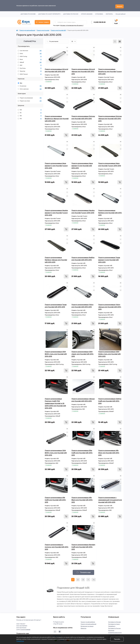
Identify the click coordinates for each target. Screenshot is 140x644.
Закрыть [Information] (120, 5)
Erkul (30, 52)
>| (94, 578)
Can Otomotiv (30, 49)
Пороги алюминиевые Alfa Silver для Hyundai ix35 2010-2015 (109, 451)
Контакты (109, 12)
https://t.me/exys (60, 630)
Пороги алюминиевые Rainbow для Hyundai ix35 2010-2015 (110, 211)
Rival (30, 58)
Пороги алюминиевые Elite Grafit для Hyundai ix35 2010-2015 (82, 451)
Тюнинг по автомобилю (88, 620)
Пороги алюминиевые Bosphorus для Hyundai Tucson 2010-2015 (110, 70)
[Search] (55, 21)
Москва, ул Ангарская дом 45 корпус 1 (72, 24)
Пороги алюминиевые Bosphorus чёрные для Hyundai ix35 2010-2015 (57, 117)
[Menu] (42, 21)
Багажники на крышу (87, 625)
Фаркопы (83, 627)
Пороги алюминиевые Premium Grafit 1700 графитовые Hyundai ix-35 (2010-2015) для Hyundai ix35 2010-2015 (55, 402)
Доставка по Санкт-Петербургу (49, 12)
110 (30, 111)
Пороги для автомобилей (27, 29)
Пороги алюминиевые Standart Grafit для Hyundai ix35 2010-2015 (83, 545)
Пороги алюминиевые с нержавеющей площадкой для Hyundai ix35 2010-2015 (110, 498)
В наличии (30, 85)
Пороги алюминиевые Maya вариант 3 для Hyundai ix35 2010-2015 (82, 164)
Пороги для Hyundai (43, 29)
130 (30, 114)
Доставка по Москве (28, 12)
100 (30, 108)
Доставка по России (71, 12)
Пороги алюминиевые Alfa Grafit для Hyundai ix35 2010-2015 (55, 498)
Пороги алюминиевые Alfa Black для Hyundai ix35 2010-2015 (82, 498)
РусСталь (30, 67)
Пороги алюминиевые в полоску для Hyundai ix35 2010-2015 (57, 545)
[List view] (115, 40)
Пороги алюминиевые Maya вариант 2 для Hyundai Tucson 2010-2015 (56, 164)
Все (20, 82)
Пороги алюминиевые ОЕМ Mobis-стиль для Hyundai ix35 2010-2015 (109, 352)
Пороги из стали (30, 99)
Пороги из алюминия (30, 97)
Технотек (30, 70)
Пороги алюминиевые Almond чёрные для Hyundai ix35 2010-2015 (83, 70)
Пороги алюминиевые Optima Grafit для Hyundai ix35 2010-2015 (110, 400)
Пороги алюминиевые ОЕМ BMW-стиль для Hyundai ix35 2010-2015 (56, 352)
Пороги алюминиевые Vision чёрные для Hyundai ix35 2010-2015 (110, 305)
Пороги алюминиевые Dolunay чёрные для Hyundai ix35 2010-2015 (110, 117)
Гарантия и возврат (114, 633)
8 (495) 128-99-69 (100, 21)
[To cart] (66, 87)
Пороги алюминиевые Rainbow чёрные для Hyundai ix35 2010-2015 (56, 258)
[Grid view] (120, 40)
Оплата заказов (87, 12)
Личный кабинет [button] (121, 12)
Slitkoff (30, 61)
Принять (117, 639)
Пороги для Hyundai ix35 (58, 29)
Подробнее (20, 641)
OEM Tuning (30, 55)
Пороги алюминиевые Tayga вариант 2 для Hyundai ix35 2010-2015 (109, 258)
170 (30, 117)
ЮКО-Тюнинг (30, 73)
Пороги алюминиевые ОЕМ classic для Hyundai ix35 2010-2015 (83, 352)
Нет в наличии (30, 88)
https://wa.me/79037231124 (55, 630)
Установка (99, 12)
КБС (30, 64)
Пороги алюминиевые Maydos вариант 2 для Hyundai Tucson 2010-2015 (56, 211)
